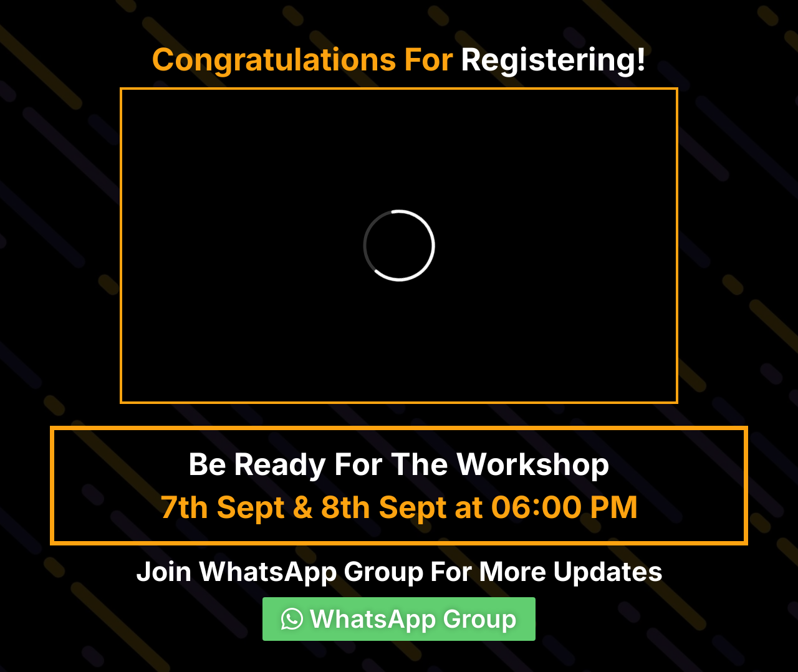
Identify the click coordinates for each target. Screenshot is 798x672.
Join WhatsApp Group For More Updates (399, 571)
